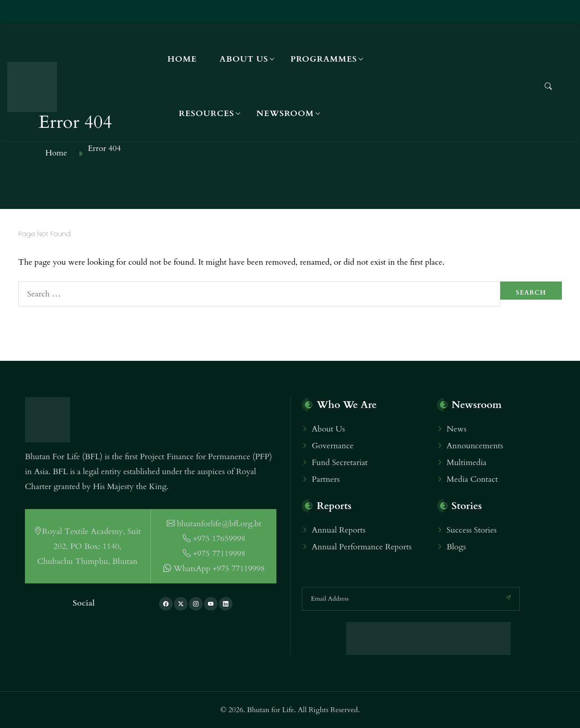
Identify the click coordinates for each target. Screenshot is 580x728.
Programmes (324, 59)
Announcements (475, 446)
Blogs (457, 547)
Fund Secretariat (340, 463)
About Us (244, 59)
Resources (207, 114)
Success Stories (472, 530)
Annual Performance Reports (362, 547)
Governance (333, 446)
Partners (326, 479)
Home (182, 59)
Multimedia (467, 463)
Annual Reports (339, 530)
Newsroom (285, 114)
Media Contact (472, 479)
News (457, 429)
